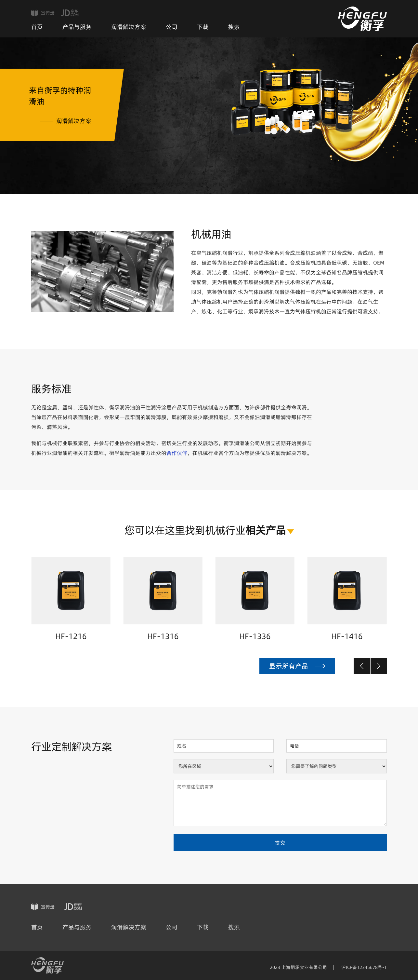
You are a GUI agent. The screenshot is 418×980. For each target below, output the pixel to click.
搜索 (234, 27)
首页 (37, 27)
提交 (280, 843)
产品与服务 (77, 27)
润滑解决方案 (129, 27)
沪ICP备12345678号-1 (364, 967)
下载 (203, 27)
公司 (172, 27)
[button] (362, 666)
